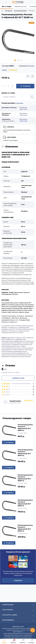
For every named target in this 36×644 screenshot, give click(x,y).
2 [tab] (18, 60)
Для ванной (9, 11)
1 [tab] (15, 60)
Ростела (32, 66)
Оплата (11, 127)
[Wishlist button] (28, 76)
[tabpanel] (18, 42)
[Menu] (2, 2)
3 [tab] (21, 60)
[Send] (32, 97)
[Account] (34, 2)
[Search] (6, 2)
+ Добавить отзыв (18, 378)
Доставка (12, 137)
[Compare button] (32, 76)
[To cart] (9, 442)
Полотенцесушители (20, 11)
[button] (33, 630)
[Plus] (12, 86)
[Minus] (4, 86)
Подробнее (18, 580)
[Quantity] (8, 86)
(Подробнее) (19, 103)
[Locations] (30, 2)
